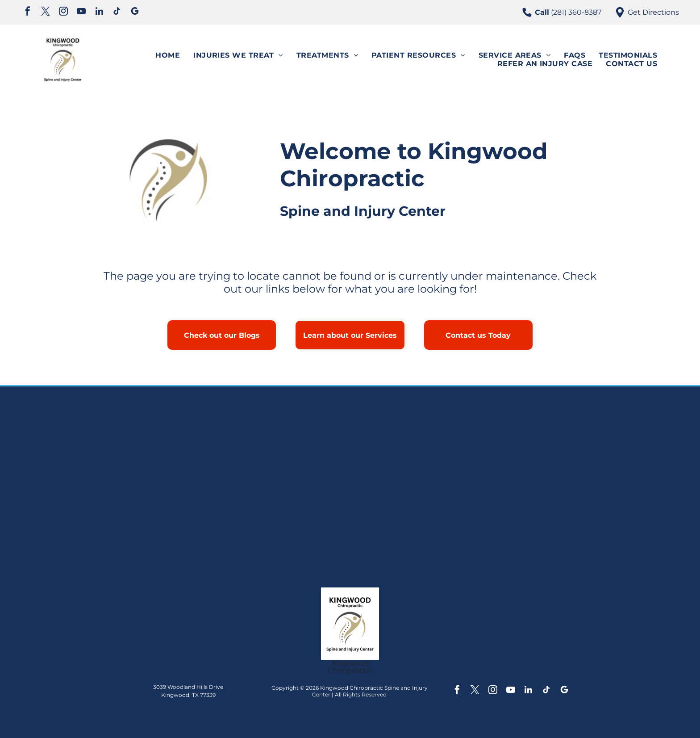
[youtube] (81, 12)
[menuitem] (168, 55)
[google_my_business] (135, 12)
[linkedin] (99, 12)
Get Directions (653, 12)
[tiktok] (117, 12)
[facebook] (28, 12)
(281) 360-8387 (576, 12)
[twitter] (46, 12)
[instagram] (63, 12)
